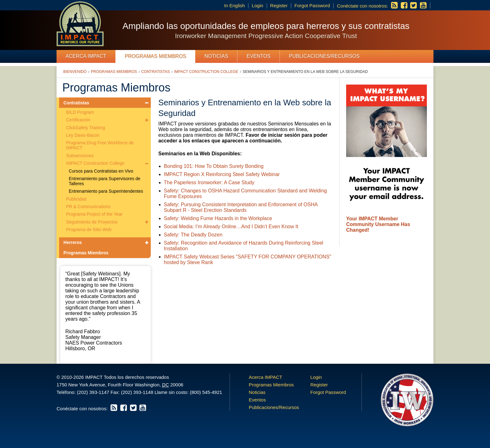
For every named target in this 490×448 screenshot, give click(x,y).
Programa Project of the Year (95, 214)
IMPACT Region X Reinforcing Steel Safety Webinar (222, 174)
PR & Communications (88, 207)
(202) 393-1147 (93, 392)
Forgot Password (312, 6)
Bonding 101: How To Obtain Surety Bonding (214, 166)
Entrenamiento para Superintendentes (106, 191)
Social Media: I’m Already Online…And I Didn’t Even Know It (231, 227)
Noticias (216, 56)
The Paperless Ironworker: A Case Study (209, 183)
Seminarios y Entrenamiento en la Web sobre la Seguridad (305, 72)
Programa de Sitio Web (89, 230)
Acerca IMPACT (86, 56)
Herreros (73, 242)
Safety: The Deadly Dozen (193, 235)
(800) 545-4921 (206, 392)
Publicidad (76, 199)
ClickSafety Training (86, 128)
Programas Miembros (155, 56)
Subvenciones (80, 156)
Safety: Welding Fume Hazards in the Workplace (218, 218)
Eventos (259, 56)
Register (279, 6)
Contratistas (156, 72)
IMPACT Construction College (206, 72)
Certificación (78, 120)
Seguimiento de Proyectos (92, 222)
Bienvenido (75, 72)
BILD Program (80, 112)
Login (257, 6)
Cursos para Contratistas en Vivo (101, 171)
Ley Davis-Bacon (83, 135)
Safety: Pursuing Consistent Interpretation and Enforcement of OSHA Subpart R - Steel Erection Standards (241, 207)
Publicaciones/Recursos (324, 56)
